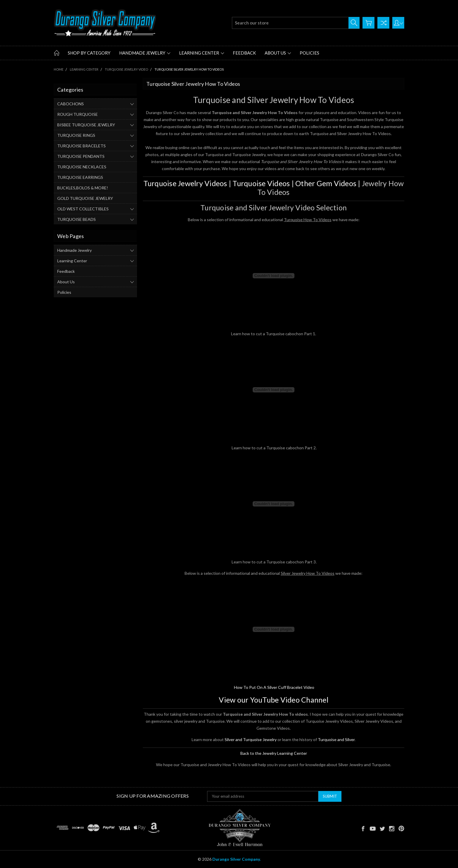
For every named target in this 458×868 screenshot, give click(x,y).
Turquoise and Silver (336, 739)
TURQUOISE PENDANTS (81, 156)
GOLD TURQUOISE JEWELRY (85, 198)
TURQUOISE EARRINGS (80, 177)
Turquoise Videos (261, 183)
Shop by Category (89, 53)
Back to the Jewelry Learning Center (274, 753)
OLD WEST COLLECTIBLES (83, 209)
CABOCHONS (71, 104)
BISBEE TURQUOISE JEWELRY (86, 125)
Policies (309, 53)
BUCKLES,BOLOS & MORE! (83, 188)
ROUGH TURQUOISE (78, 114)
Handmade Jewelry (145, 53)
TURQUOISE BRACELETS (81, 146)
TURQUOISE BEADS (77, 219)
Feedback (244, 53)
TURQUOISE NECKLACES (82, 167)
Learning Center (202, 53)
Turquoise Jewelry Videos (185, 183)
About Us (278, 53)
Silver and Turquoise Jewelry (251, 739)
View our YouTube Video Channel (274, 700)
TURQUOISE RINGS (76, 135)
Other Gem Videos (326, 183)
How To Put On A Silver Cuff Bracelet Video (274, 687)
